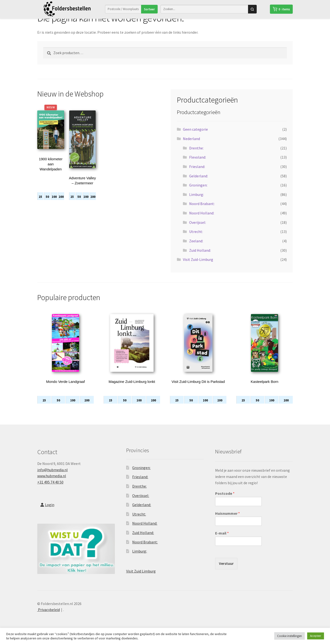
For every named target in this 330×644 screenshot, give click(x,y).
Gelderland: (199, 183)
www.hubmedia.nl (52, 483)
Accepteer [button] (316, 636)
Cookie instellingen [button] (290, 636)
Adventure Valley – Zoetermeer (82, 187)
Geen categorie (195, 136)
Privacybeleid (49, 616)
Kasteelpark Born (265, 388)
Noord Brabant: (202, 210)
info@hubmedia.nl (53, 477)
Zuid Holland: (200, 257)
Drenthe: (196, 155)
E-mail (222, 540)
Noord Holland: (202, 220)
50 (47, 203)
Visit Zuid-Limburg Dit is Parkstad (198, 388)
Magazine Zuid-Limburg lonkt (132, 388)
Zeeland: (196, 248)
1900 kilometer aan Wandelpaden (51, 171)
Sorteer (149, 9)
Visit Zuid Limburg (141, 578)
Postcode (225, 500)
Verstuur (226, 570)
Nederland (191, 145)
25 (40, 203)
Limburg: (196, 201)
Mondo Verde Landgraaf (65, 388)
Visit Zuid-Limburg (198, 266)
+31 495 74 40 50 (50, 489)
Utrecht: (196, 238)
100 (54, 203)
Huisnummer (227, 520)
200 (61, 203)
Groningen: (198, 192)
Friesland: (197, 173)
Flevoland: (198, 164)
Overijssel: (198, 229)
